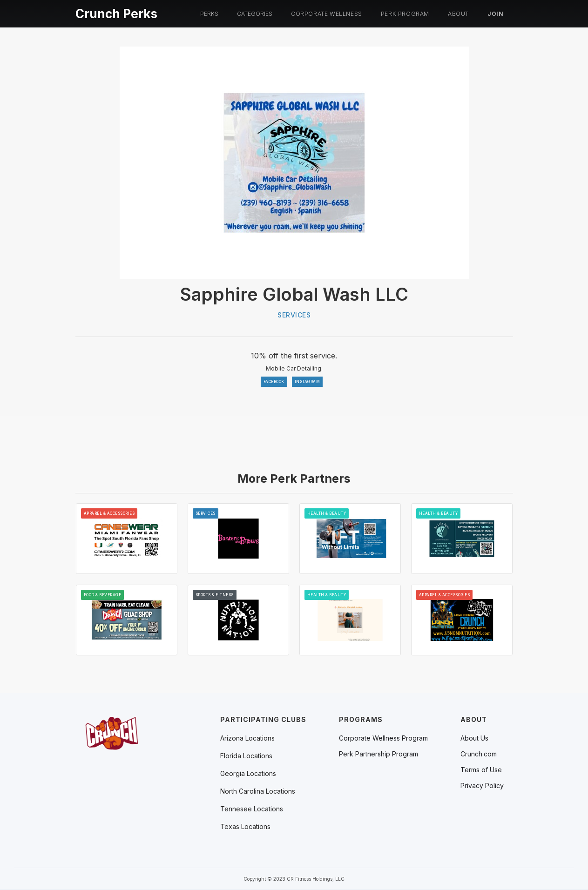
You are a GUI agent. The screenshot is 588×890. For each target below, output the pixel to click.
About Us (474, 738)
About (458, 14)
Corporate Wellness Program (383, 738)
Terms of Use (481, 770)
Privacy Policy (482, 786)
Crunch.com (479, 754)
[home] (116, 12)
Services (294, 315)
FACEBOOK (274, 382)
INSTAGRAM (308, 382)
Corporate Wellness (327, 14)
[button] (209, 14)
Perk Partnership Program (378, 754)
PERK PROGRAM (405, 14)
